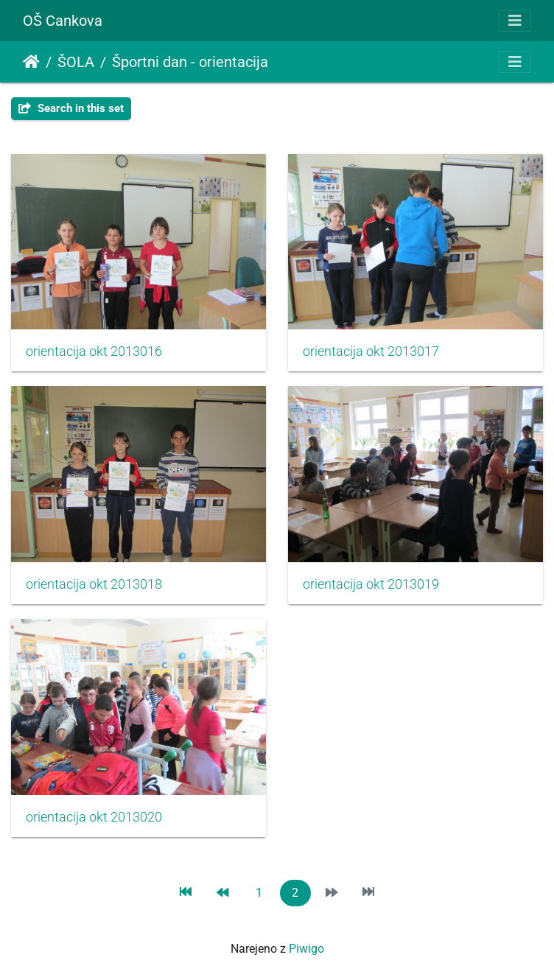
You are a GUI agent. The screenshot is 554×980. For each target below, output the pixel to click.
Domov (31, 62)
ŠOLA (76, 62)
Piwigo (306, 949)
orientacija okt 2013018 (94, 584)
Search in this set (71, 108)
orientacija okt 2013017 (371, 351)
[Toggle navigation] (515, 21)
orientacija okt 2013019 (371, 584)
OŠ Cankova (63, 21)
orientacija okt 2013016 (94, 351)
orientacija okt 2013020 (94, 817)
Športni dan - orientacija (190, 62)
